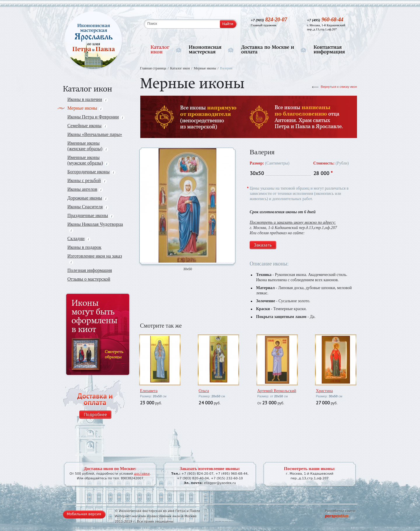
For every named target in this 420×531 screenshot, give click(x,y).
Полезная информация (90, 270)
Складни (79, 239)
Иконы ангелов (85, 189)
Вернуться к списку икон (339, 87)
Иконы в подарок (84, 247)
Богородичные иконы (91, 172)
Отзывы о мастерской (89, 279)
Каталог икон (180, 68)
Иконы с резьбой (87, 180)
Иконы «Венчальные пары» (95, 134)
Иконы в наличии (88, 99)
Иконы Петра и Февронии (96, 117)
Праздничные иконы (91, 215)
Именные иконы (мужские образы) (88, 160)
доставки (142, 474)
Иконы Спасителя (88, 207)
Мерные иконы (85, 108)
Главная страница (153, 68)
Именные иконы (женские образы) (88, 146)
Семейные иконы (87, 126)
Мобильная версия (84, 514)
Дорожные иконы (88, 198)
